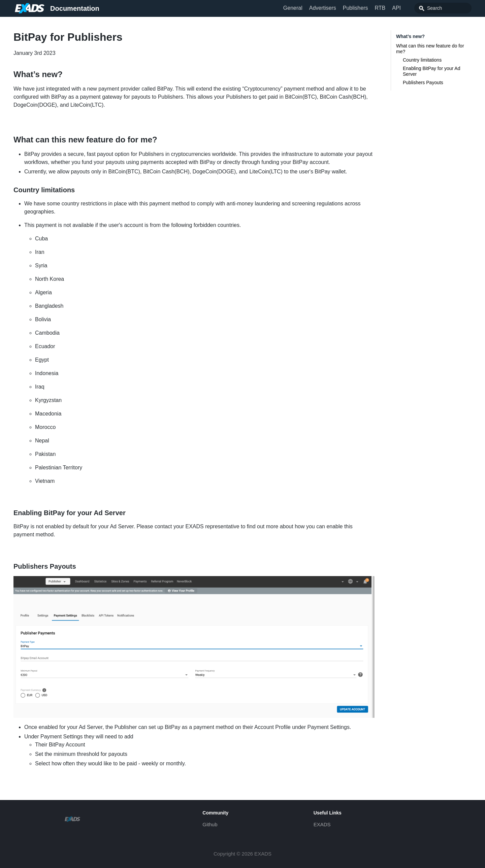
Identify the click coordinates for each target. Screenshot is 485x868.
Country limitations (422, 60)
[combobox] (443, 8)
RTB (380, 8)
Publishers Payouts (423, 82)
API (396, 8)
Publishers (355, 8)
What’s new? (410, 36)
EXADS (322, 824)
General (293, 8)
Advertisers (323, 8)
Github (210, 824)
